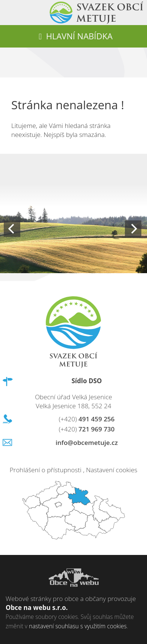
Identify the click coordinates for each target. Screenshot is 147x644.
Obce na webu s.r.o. (37, 608)
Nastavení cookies (112, 470)
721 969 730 (87, 429)
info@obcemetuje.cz (87, 442)
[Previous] (12, 229)
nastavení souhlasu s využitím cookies (78, 626)
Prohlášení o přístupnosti (46, 470)
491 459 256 (87, 419)
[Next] (133, 229)
